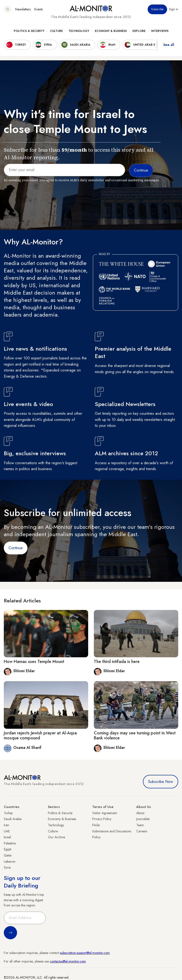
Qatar (8, 855)
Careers (142, 831)
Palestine (10, 843)
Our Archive (56, 837)
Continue (16, 548)
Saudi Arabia (13, 819)
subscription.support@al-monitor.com (85, 953)
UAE (7, 831)
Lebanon (10, 861)
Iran (6, 825)
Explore (139, 31)
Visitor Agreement (105, 813)
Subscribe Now (161, 782)
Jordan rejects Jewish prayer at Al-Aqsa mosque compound (40, 736)
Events (39, 9)
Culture (56, 31)
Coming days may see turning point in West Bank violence (135, 736)
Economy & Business (111, 31)
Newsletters (23, 9)
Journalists (143, 819)
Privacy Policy (102, 819)
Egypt (7, 849)
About (140, 813)
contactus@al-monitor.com (68, 961)
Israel (7, 837)
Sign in (174, 9)
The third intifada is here (117, 662)
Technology (79, 31)
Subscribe (157, 9)
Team (140, 825)
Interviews (160, 31)
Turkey (8, 813)
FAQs (96, 825)
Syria (7, 867)
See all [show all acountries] (169, 45)
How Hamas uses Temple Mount (34, 662)
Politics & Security (29, 31)
